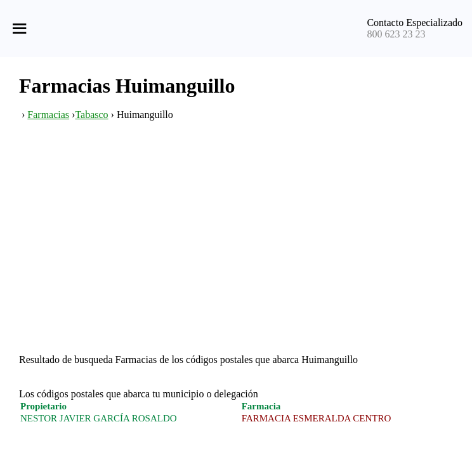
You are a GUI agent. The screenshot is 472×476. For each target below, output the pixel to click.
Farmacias (48, 115)
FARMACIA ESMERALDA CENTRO (317, 418)
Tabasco (91, 115)
